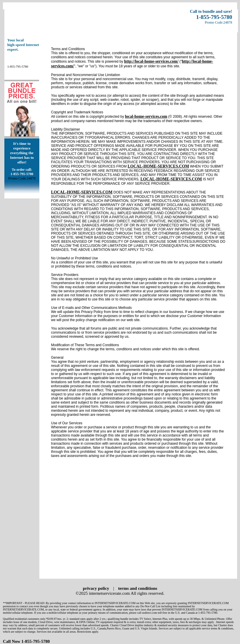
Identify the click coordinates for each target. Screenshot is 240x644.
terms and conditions (138, 588)
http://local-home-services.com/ (151, 61)
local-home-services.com (146, 116)
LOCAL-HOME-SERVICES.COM (158, 166)
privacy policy (96, 588)
